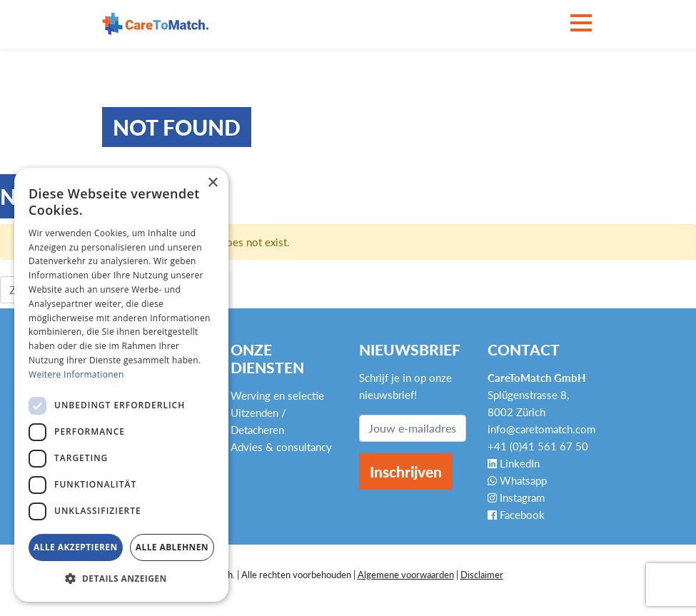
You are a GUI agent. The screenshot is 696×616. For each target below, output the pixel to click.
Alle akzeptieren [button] (76, 547)
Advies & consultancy (281, 447)
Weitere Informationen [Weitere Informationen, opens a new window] (76, 374)
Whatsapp (517, 480)
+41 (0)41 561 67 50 (538, 446)
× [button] (212, 183)
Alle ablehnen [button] (172, 547)
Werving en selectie (277, 395)
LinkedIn (514, 463)
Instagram (516, 498)
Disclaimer (482, 575)
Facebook (516, 515)
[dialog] (121, 385)
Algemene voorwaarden (406, 575)
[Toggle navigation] (581, 24)
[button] (121, 579)
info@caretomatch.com (541, 429)
